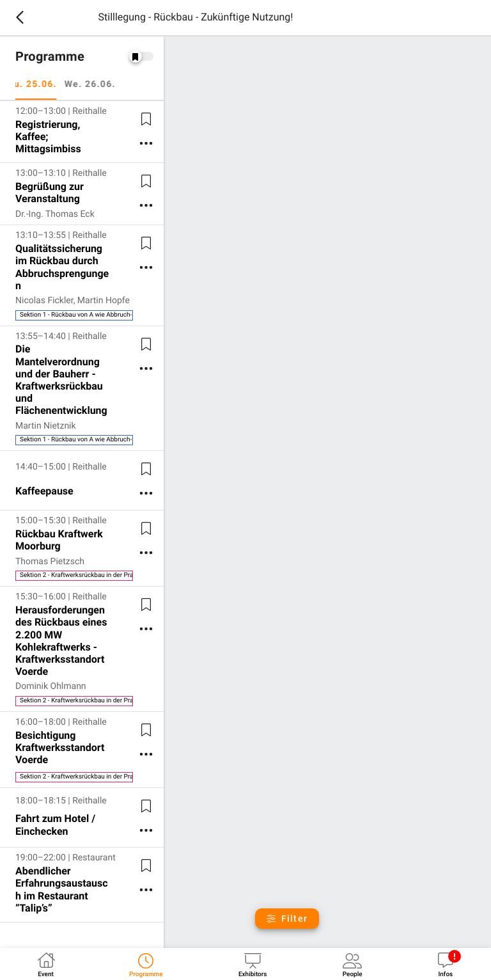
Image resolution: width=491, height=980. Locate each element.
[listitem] (82, 132)
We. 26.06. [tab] (97, 84)
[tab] (46, 964)
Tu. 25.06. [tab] (40, 84)
